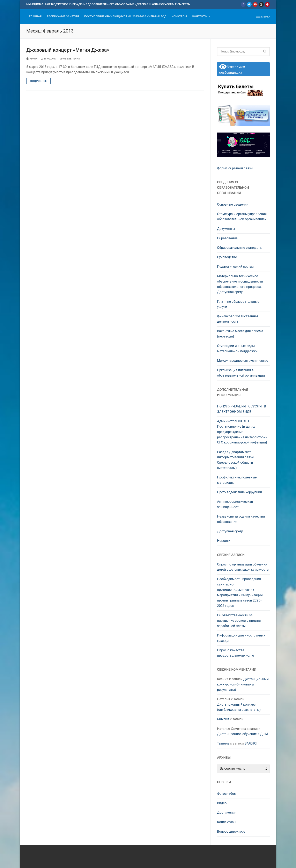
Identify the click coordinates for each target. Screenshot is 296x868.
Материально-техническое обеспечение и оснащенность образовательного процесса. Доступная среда (240, 284)
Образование (227, 238)
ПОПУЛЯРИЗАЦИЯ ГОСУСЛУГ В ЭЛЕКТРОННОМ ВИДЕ (242, 409)
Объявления (70, 59)
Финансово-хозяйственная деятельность (238, 319)
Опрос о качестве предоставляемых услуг (236, 653)
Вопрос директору (231, 831)
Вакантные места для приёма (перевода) (240, 334)
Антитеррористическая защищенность (235, 504)
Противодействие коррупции (240, 492)
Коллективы (227, 822)
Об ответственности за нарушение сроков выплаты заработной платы (239, 621)
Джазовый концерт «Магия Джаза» (68, 50)
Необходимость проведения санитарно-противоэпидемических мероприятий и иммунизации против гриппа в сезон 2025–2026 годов (240, 592)
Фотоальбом (227, 794)
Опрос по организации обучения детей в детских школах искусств (243, 567)
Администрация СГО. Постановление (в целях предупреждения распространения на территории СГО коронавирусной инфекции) (242, 432)
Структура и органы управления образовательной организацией (242, 217)
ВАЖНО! (251, 743)
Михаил (223, 719)
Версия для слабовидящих (232, 69)
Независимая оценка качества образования (241, 519)
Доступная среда (230, 531)
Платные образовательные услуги (238, 304)
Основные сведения (233, 204)
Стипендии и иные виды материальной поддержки (237, 348)
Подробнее (38, 81)
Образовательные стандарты (240, 248)
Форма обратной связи (235, 168)
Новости (224, 541)
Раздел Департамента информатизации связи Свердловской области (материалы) (235, 460)
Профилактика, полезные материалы (237, 480)
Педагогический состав (235, 267)
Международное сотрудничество (243, 361)
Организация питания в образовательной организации (241, 373)
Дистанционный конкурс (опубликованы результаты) (243, 684)
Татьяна (223, 743)
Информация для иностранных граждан (241, 638)
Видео (222, 803)
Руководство (227, 257)
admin (32, 59)
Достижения (227, 813)
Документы (226, 229)
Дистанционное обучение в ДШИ (243, 734)
